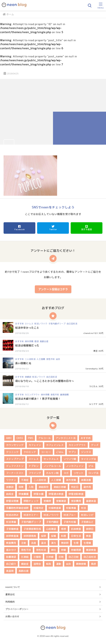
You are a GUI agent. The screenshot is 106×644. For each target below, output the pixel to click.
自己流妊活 (72, 324)
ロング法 (94, 473)
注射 (24, 543)
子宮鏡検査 (12, 529)
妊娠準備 (71, 508)
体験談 (28, 377)
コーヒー (46, 452)
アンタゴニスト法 (66, 438)
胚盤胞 (37, 557)
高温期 (10, 571)
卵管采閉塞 (12, 501)
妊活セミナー (31, 515)
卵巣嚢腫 (24, 494)
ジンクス (86, 452)
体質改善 (86, 480)
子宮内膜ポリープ (57, 324)
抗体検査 (76, 529)
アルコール (44, 438)
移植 (64, 550)
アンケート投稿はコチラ (53, 289)
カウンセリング (15, 445)
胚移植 (50, 557)
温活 (44, 543)
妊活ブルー (70, 515)
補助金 (25, 564)
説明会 (37, 564)
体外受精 (29, 341)
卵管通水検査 (56, 494)
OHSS (20, 438)
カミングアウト (32, 395)
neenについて (13, 587)
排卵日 (90, 529)
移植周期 (76, 550)
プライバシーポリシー (17, 609)
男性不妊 (51, 359)
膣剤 (61, 557)
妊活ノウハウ (41, 324)
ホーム (8, 14)
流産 (34, 543)
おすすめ (19, 324)
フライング (35, 473)
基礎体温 (91, 501)
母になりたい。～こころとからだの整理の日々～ (45, 381)
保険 (21, 487)
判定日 (75, 487)
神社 (54, 550)
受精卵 (47, 501)
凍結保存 (44, 487)
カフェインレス (55, 445)
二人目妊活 (30, 359)
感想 (37, 341)
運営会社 (10, 594)
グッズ (95, 445)
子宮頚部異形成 (32, 529)
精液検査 (91, 550)
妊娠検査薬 (55, 508)
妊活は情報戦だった (27, 345)
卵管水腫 (39, 494)
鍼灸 (58, 359)
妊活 (84, 508)
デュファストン (15, 466)
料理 (64, 536)
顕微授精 (64, 395)
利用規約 (10, 602)
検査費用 (11, 543)
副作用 (87, 487)
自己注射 (74, 557)
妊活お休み (12, 515)
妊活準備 (11, 522)
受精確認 (61, 501)
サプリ (72, 452)
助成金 (10, 494)
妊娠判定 (39, 508)
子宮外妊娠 (70, 522)
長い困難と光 (23, 363)
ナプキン (34, 466)
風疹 (94, 564)
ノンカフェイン (75, 466)
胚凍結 (25, 557)
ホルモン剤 (52, 473)
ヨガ (66, 473)
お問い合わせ (12, 616)
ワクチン (11, 480)
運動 (59, 564)
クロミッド (30, 452)
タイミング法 (89, 459)
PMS (31, 438)
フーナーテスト (15, 473)
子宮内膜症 (52, 522)
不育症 (25, 480)
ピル (91, 466)
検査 (89, 536)
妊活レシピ (87, 515)
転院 (49, 564)
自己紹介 (11, 564)
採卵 (44, 536)
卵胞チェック (31, 501)
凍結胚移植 (60, 487)
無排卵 (65, 543)
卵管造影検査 (76, 494)
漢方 (54, 543)
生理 (76, 543)
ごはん (60, 452)
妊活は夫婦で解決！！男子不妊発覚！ (38, 399)
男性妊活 (41, 550)
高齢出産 (44, 341)
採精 (54, 536)
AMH (9, 438)
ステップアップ (15, 459)
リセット (79, 473)
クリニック (12, 452)
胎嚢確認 (11, 557)
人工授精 (41, 359)
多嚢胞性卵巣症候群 (17, 508)
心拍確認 (51, 529)
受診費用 (76, 501)
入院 (31, 487)
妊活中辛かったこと (27, 328)
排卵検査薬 (12, 536)
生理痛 (87, 543)
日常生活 (76, 536)
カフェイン (35, 445)
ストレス (29, 324)
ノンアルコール (52, 466)
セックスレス (51, 459)
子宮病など (87, 522)
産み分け (11, 550)
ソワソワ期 (70, 459)
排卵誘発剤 (30, 536)
